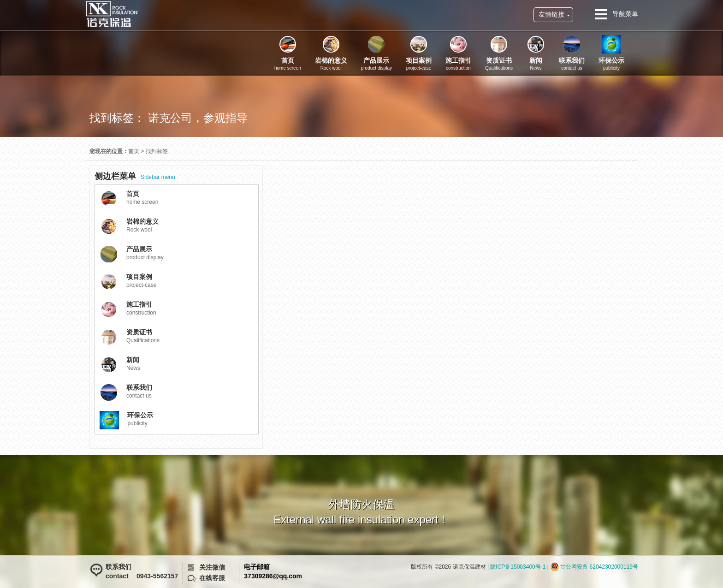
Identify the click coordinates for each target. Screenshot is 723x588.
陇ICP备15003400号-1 (518, 567)
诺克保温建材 (111, 14)
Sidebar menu (135, 176)
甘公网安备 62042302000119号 (599, 567)
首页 (134, 151)
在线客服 (212, 578)
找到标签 (157, 151)
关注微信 (212, 567)
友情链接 (551, 14)
